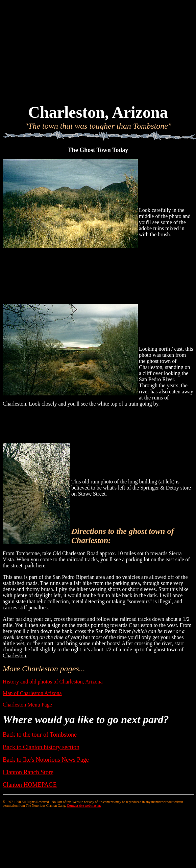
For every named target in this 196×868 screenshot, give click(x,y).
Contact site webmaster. (84, 806)
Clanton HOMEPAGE (30, 785)
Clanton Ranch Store (28, 772)
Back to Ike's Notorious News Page (46, 760)
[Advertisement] (98, 50)
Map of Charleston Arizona (32, 693)
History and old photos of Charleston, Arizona (53, 682)
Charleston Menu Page (27, 705)
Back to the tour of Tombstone (40, 735)
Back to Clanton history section (41, 747)
